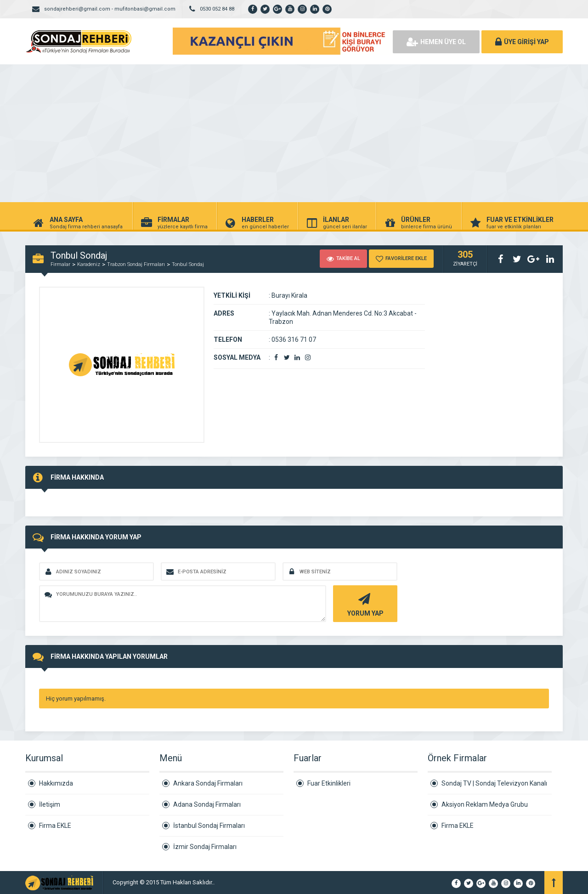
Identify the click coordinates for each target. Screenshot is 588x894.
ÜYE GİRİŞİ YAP (522, 42)
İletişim (50, 804)
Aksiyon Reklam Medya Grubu (485, 804)
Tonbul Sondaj (188, 264)
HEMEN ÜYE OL (436, 42)
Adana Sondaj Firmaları (207, 804)
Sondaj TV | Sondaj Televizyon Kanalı (494, 783)
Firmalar (60, 264)
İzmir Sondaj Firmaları (205, 847)
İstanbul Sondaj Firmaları (209, 826)
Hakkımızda (56, 783)
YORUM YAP (364, 604)
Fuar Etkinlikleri (329, 783)
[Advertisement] (294, 133)
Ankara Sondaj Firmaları (208, 783)
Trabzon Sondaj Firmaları (136, 264)
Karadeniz (89, 264)
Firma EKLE (55, 826)
